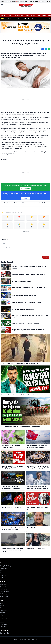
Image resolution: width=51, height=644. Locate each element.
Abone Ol (25, 198)
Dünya (2, 35)
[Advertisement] (25, 99)
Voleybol (2, 615)
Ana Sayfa (3, 16)
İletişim (2, 622)
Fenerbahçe (3, 610)
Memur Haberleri (5, 592)
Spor (22, 16)
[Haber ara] (50, 19)
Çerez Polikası (4, 624)
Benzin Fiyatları (4, 596)
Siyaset (27, 16)
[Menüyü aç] (2, 5)
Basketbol (3, 613)
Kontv (2, 570)
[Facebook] (1, 633)
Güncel (10, 16)
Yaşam (44, 16)
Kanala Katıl (26, 189)
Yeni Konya (3, 573)
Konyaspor (3, 603)
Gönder (46, 257)
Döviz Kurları (4, 587)
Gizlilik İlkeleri (4, 627)
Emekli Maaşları (4, 594)
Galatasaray (3, 608)
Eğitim (39, 16)
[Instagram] (8, 633)
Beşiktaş (2, 606)
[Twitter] (5, 633)
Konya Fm (3, 575)
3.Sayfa (33, 16)
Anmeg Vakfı (3, 568)
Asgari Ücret (3, 585)
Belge (2, 577)
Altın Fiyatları (4, 589)
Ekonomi (16, 16)
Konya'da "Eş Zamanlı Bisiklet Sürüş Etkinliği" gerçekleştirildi (19, 19)
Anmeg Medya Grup (6, 566)
